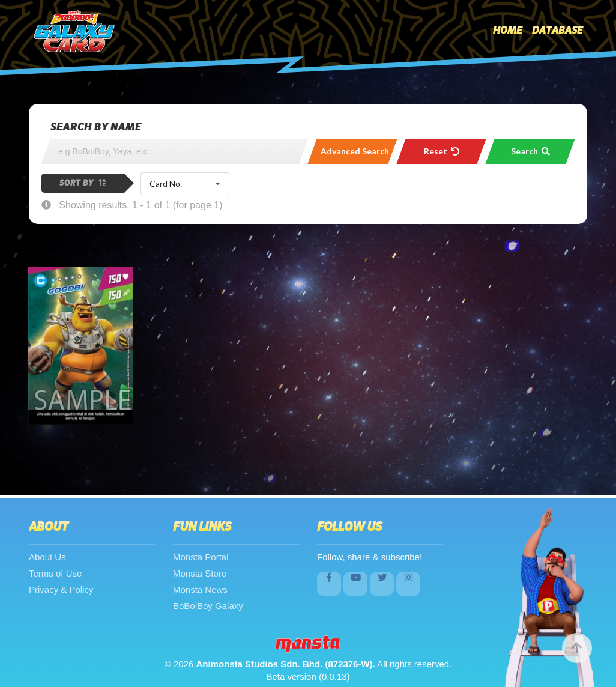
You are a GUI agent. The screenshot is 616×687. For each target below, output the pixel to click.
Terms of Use (55, 573)
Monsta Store (200, 573)
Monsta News (200, 589)
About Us (47, 557)
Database (557, 31)
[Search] (175, 151)
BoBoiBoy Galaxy (208, 606)
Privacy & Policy (61, 589)
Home (508, 31)
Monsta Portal (201, 557)
